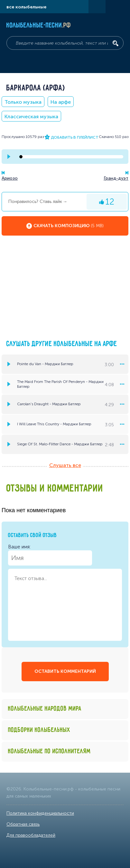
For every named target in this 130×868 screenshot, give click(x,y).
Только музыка (23, 102)
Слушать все (65, 465)
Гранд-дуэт (116, 178)
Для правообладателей (31, 835)
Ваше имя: (50, 555)
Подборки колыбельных (39, 730)
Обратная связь (23, 824)
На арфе (61, 102)
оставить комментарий (65, 671)
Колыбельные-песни (39, 26)
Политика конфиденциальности (40, 813)
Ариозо (10, 178)
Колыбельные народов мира (45, 709)
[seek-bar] (71, 157)
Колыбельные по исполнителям (49, 752)
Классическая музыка (31, 116)
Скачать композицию (69, 226)
